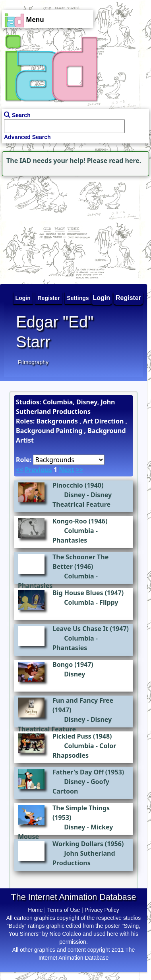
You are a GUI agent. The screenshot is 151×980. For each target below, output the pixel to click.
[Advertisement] (50, 228)
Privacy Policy (102, 910)
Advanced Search (27, 137)
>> (79, 470)
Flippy (109, 602)
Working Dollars (78, 844)
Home (35, 910)
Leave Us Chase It (80, 629)
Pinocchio (68, 485)
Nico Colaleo (65, 934)
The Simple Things (81, 808)
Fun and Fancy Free (83, 700)
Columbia (79, 531)
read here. (125, 161)
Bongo (63, 664)
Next (66, 470)
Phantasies (70, 540)
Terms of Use (64, 910)
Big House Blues (78, 593)
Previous (38, 470)
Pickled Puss (72, 736)
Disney (75, 495)
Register (128, 298)
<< (19, 470)
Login (102, 298)
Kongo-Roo (70, 521)
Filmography (33, 362)
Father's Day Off (78, 772)
